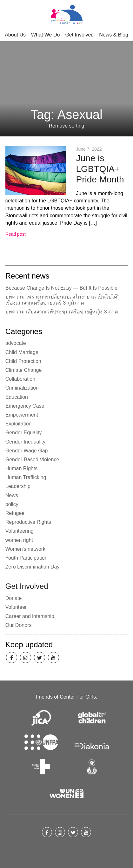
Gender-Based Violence (32, 460)
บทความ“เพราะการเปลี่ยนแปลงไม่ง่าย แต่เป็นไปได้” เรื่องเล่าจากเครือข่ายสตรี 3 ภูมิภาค (62, 300)
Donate (14, 598)
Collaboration (20, 379)
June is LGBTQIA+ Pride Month (100, 169)
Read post (16, 234)
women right (19, 540)
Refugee (15, 513)
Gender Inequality (25, 442)
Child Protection (23, 361)
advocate (16, 343)
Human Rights (21, 468)
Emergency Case (25, 406)
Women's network (25, 549)
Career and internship (30, 616)
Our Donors (19, 625)
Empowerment (22, 415)
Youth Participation (27, 558)
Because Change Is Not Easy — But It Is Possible (61, 288)
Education (17, 397)
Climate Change (24, 370)
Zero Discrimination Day (33, 567)
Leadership (18, 486)
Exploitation (19, 424)
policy (12, 504)
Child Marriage (22, 352)
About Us (15, 35)
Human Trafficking (26, 477)
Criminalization (22, 388)
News (12, 495)
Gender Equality (24, 433)
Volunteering (20, 531)
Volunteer (16, 607)
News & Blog (114, 35)
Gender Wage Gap (27, 451)
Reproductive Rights (28, 522)
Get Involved (79, 35)
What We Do (45, 35)
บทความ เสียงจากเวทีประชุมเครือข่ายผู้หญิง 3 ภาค (62, 312)
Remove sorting (66, 126)
